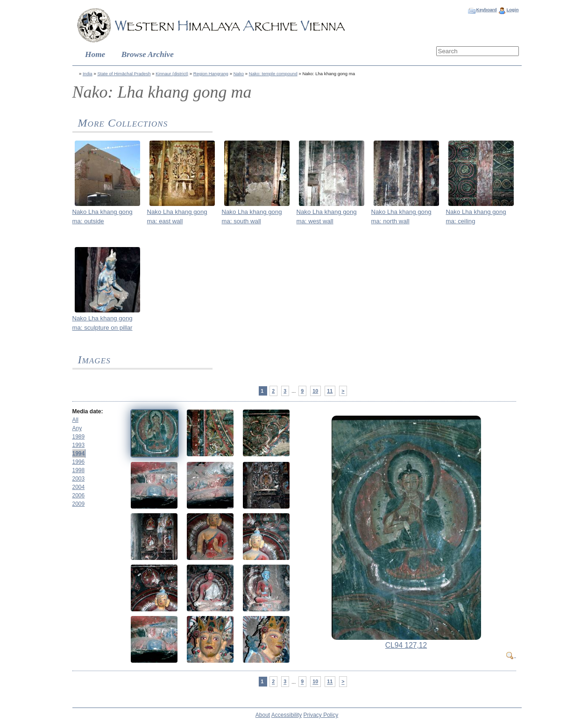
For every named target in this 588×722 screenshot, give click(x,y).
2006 (79, 495)
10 (315, 391)
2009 (79, 504)
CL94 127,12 (406, 645)
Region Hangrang (211, 74)
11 (330, 391)
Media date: (88, 411)
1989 (79, 437)
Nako (239, 74)
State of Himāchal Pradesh (124, 74)
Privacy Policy (321, 715)
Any (77, 428)
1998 (79, 470)
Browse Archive (148, 54)
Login (512, 10)
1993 (79, 445)
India (88, 74)
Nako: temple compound (273, 74)
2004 (79, 487)
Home (95, 54)
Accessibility (287, 715)
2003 (79, 479)
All (75, 420)
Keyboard (486, 10)
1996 (79, 462)
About (263, 715)
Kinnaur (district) (172, 74)
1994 (79, 453)
